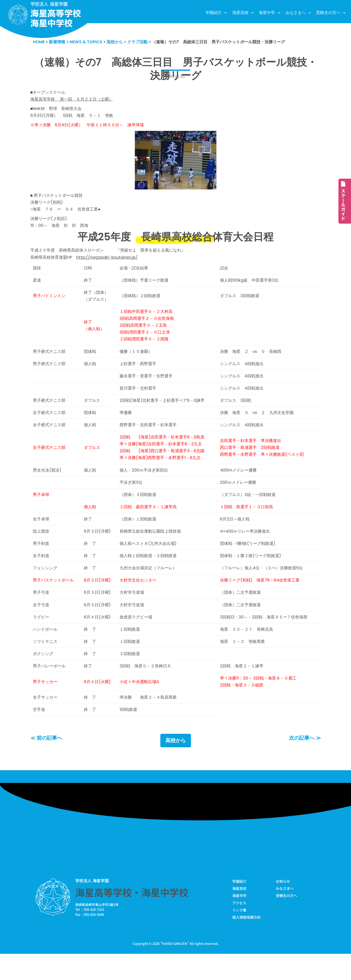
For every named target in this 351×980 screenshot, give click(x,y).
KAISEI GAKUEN (175, 969)
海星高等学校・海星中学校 (132, 917)
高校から (176, 765)
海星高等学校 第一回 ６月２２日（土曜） (74, 100)
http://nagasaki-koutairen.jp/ (111, 263)
